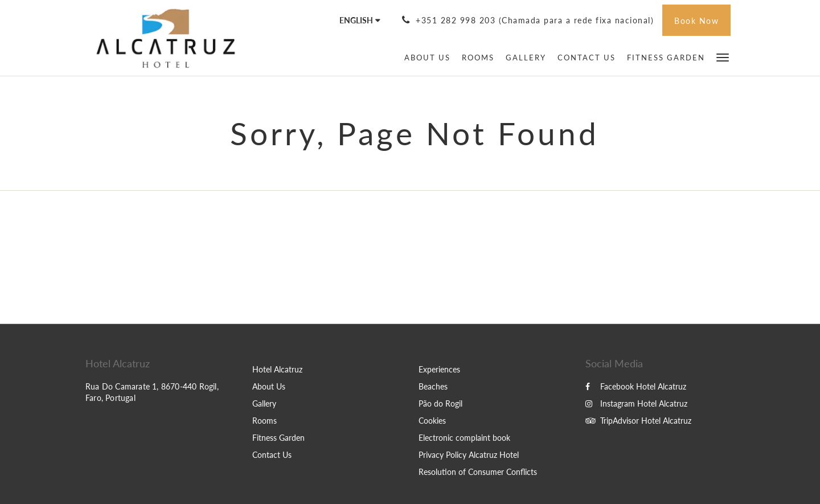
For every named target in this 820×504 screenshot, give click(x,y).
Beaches (433, 386)
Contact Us (272, 455)
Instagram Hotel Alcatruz (636, 403)
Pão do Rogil (440, 403)
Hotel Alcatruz (277, 369)
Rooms (265, 421)
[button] (723, 57)
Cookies (432, 421)
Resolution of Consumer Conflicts (478, 472)
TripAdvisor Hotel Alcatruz (638, 421)
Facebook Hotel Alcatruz (636, 386)
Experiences (439, 369)
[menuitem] (427, 58)
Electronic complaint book (464, 438)
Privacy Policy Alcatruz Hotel (469, 455)
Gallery (264, 403)
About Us (269, 386)
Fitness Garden (278, 438)
